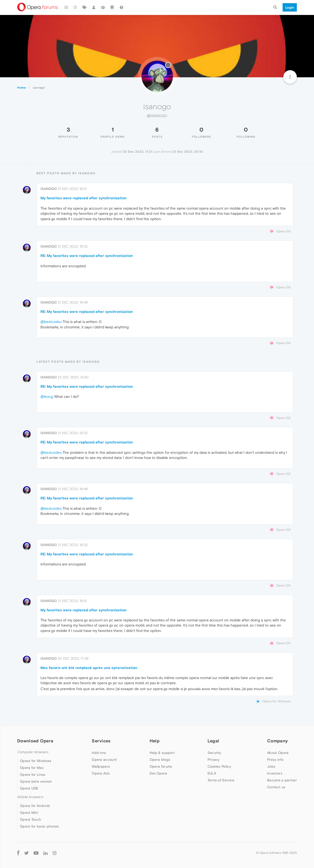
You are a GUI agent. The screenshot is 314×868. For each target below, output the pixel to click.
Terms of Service (221, 780)
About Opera (278, 753)
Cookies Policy (219, 766)
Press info (275, 760)
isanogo (49, 189)
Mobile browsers (30, 797)
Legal (213, 741)
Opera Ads (101, 773)
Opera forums (161, 766)
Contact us (276, 787)
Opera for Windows (36, 761)
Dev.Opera (158, 773)
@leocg (47, 396)
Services (101, 741)
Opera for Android (35, 806)
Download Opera (35, 741)
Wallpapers (101, 766)
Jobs (271, 766)
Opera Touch (30, 819)
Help (155, 741)
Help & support (162, 753)
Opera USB (29, 788)
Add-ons (99, 753)
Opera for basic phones (39, 826)
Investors (275, 773)
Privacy (214, 760)
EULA (212, 773)
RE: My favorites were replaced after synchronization (87, 256)
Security (214, 753)
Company (277, 741)
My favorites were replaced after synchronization (84, 198)
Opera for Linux (33, 775)
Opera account (104, 760)
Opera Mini (29, 813)
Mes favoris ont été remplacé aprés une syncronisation (89, 668)
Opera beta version (36, 781)
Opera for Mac (32, 768)
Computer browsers (33, 752)
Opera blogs (160, 760)
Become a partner (282, 780)
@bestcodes (51, 322)
